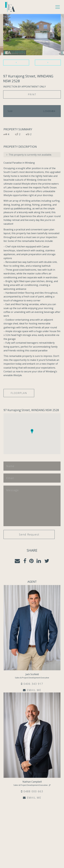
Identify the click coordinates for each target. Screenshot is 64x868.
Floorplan (19, 393)
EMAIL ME (32, 690)
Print (32, 94)
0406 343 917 (32, 684)
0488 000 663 (32, 791)
